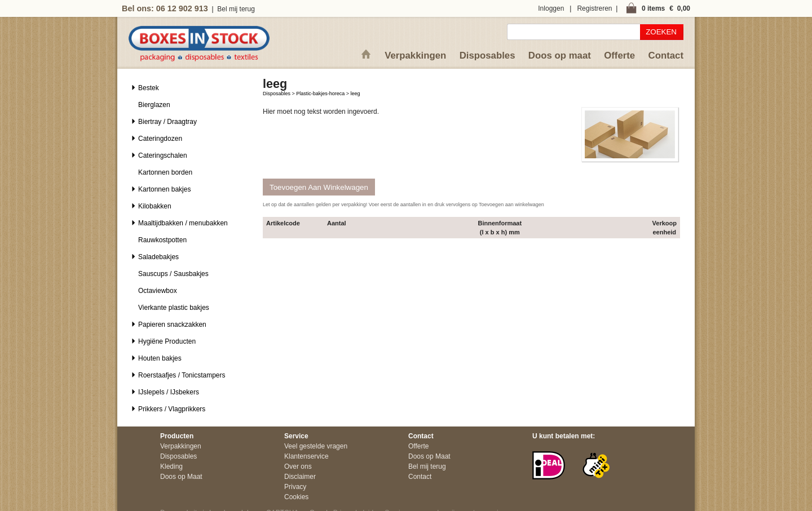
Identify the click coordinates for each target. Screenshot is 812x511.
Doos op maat (560, 55)
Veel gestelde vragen (316, 446)
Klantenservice (306, 456)
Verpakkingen (415, 55)
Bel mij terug (236, 9)
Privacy (295, 487)
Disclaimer (300, 477)
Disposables (487, 55)
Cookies (296, 497)
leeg (356, 94)
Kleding (171, 466)
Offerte (619, 55)
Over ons (298, 466)
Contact (666, 55)
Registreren (594, 8)
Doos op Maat (181, 477)
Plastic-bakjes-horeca (320, 94)
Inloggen (551, 8)
